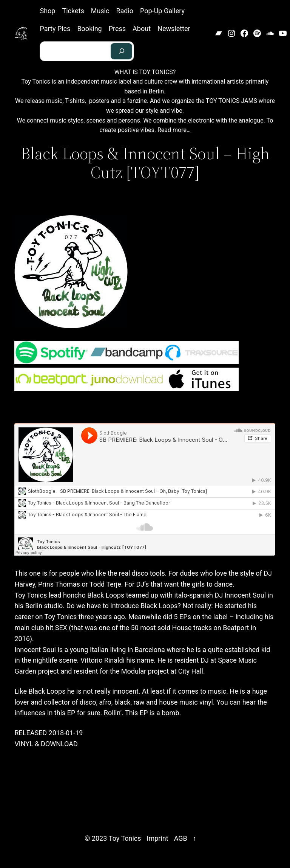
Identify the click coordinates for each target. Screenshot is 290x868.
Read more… (174, 130)
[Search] (122, 51)
